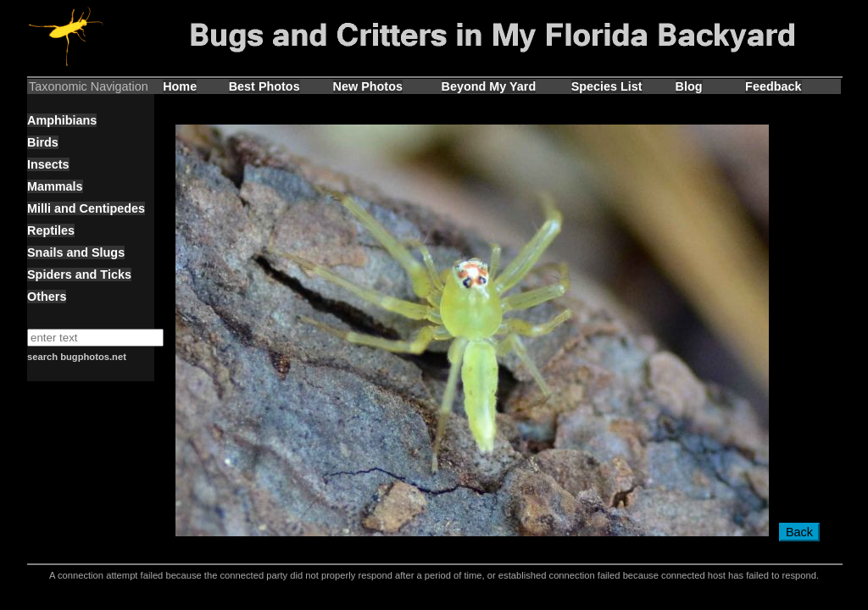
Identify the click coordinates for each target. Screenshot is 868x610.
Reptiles (51, 230)
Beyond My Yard (489, 86)
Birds (43, 142)
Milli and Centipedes (86, 208)
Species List (607, 86)
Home (180, 86)
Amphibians (62, 120)
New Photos (368, 86)
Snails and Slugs (76, 252)
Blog (689, 86)
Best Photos (264, 86)
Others (47, 297)
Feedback (773, 86)
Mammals (55, 186)
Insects (48, 164)
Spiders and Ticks (79, 274)
